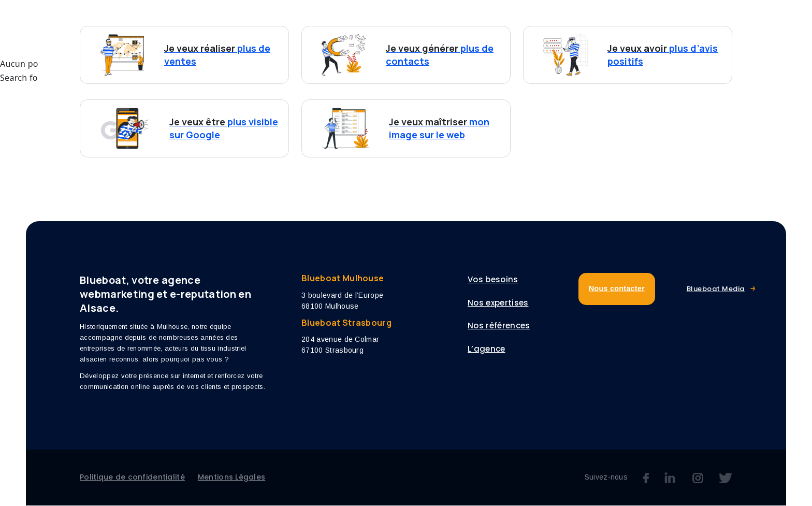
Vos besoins (327, 29)
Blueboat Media (716, 290)
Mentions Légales (231, 478)
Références (494, 29)
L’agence (560, 29)
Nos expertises (417, 29)
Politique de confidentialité (132, 478)
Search (186, 79)
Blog (612, 29)
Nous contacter (689, 29)
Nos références (499, 327)
